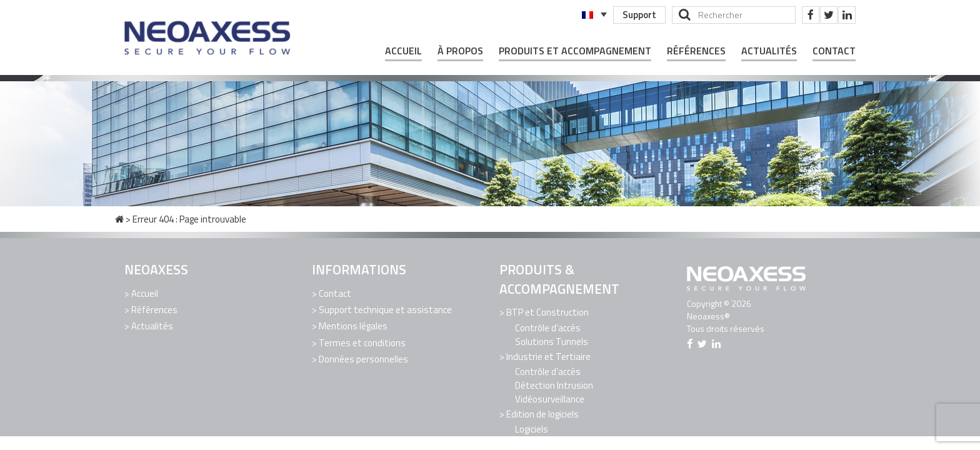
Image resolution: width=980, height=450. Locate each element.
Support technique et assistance (385, 309)
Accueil (403, 51)
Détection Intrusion (554, 384)
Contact (834, 51)
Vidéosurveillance (550, 398)
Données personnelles (363, 357)
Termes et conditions (362, 341)
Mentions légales (353, 325)
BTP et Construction (547, 312)
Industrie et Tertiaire (548, 356)
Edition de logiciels (542, 413)
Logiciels (532, 428)
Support (639, 15)
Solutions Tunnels (552, 341)
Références (696, 51)
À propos (460, 51)
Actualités (769, 51)
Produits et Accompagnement (575, 51)
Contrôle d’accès (548, 327)
